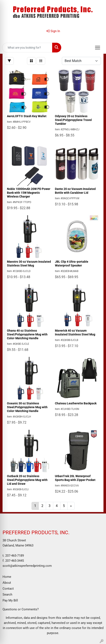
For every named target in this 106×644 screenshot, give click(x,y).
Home (7, 577)
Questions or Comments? (21, 609)
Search (7, 595)
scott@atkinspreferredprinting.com (27, 566)
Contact (8, 589)
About (7, 583)
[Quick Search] (27, 48)
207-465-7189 (15, 556)
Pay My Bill (10, 600)
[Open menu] (98, 48)
